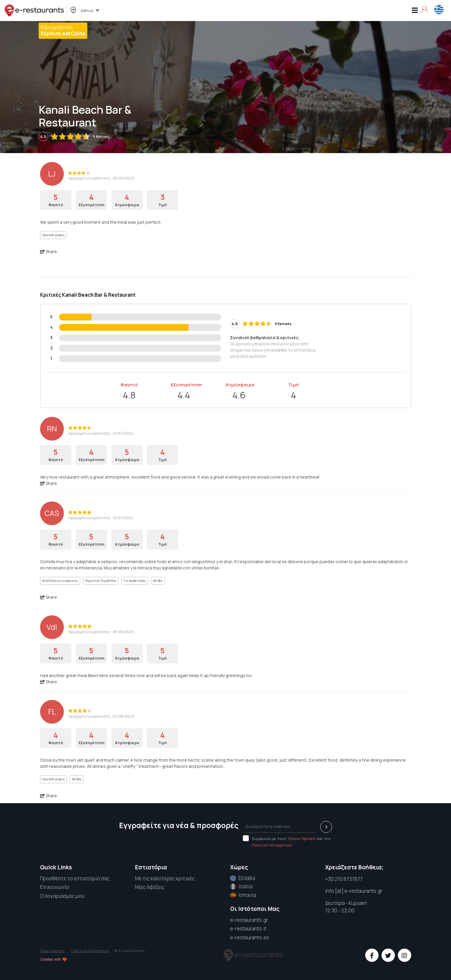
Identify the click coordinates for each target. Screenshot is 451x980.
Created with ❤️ (53, 959)
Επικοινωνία (54, 887)
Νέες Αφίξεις (150, 887)
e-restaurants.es (250, 937)
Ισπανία (243, 895)
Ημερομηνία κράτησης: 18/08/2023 (101, 632)
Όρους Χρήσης (302, 838)
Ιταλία (241, 887)
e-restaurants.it (248, 929)
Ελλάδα (243, 878)
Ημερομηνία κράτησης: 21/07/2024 (101, 433)
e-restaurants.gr (249, 920)
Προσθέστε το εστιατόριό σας (75, 878)
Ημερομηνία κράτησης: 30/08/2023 (101, 178)
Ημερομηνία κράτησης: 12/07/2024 (101, 518)
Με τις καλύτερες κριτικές (165, 878)
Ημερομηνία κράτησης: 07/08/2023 (101, 716)
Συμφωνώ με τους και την (287, 841)
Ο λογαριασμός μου (62, 896)
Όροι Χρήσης (52, 951)
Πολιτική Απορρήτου (272, 845)
